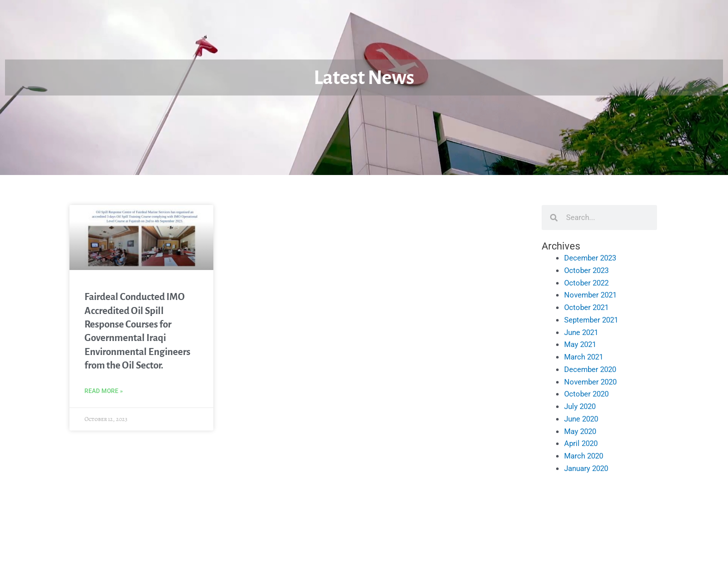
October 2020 (586, 394)
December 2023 (590, 258)
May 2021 (580, 344)
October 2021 (586, 307)
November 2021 (590, 295)
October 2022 (586, 283)
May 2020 (580, 431)
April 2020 (581, 443)
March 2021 (584, 357)
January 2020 (586, 468)
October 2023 (586, 270)
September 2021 (591, 320)
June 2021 (581, 332)
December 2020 (590, 369)
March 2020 (584, 456)
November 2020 (590, 382)
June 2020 (581, 419)
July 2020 (580, 406)
